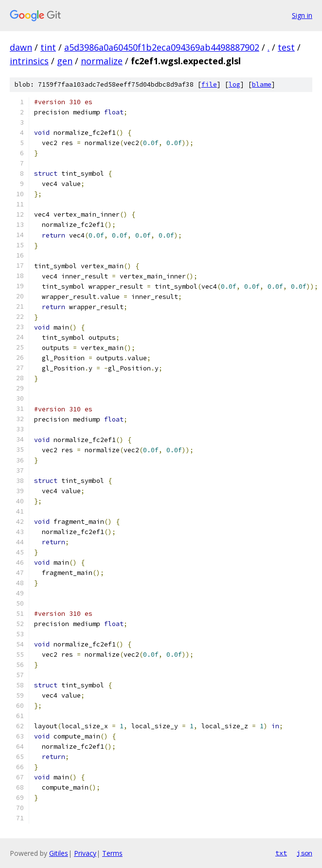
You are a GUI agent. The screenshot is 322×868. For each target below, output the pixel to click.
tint (48, 47)
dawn (21, 47)
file (209, 84)
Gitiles (59, 853)
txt (281, 853)
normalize (102, 61)
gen (65, 61)
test (286, 47)
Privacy (85, 853)
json (304, 853)
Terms (112, 853)
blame (262, 84)
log (234, 84)
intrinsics (29, 61)
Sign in (302, 15)
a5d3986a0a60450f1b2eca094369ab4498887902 (162, 47)
